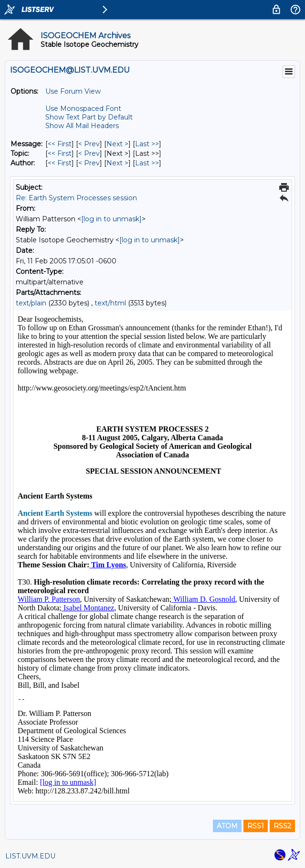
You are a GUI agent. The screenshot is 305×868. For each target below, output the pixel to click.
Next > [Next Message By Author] (117, 163)
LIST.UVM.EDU (30, 856)
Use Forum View (73, 91)
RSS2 (282, 826)
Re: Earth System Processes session (76, 198)
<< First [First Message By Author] (60, 163)
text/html (110, 303)
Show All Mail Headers (82, 126)
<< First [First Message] (60, 144)
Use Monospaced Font (83, 108)
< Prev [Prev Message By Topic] (89, 153)
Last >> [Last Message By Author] (147, 163)
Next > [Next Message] (117, 144)
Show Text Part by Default (89, 117)
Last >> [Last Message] (147, 144)
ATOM (227, 826)
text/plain (31, 303)
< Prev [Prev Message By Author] (89, 163)
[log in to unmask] (111, 219)
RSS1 (256, 826)
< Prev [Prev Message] (89, 144)
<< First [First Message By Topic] (60, 153)
